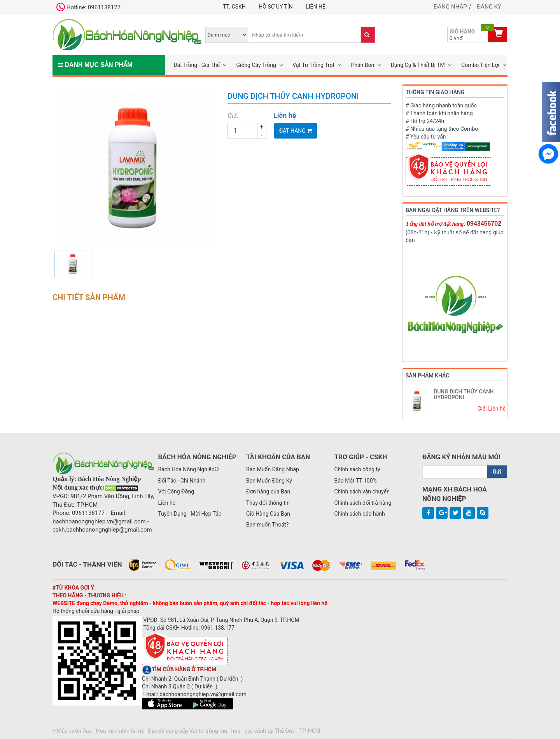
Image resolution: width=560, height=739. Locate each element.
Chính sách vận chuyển (362, 491)
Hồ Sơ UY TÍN (276, 7)
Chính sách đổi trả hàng (363, 503)
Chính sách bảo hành (359, 514)
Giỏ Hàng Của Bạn (268, 514)
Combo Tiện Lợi (480, 65)
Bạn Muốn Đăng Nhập (273, 469)
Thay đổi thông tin (268, 503)
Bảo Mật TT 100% (355, 481)
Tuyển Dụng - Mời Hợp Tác (190, 514)
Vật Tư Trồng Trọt (313, 65)
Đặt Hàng (296, 131)
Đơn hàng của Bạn (268, 491)
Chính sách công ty (357, 469)
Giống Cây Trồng (256, 65)
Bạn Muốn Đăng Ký (269, 481)
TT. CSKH (234, 7)
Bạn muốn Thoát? (267, 525)
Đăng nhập (451, 7)
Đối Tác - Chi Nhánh (182, 481)
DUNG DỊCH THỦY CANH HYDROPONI (464, 394)
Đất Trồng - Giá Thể (197, 65)
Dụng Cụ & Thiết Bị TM (418, 65)
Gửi (497, 472)
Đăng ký (489, 7)
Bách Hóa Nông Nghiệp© (188, 469)
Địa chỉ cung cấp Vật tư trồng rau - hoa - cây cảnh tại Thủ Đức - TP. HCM (234, 731)
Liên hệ (316, 7)
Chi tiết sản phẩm (89, 297)
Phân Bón (362, 65)
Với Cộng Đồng (176, 491)
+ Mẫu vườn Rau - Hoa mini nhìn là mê (98, 731)
